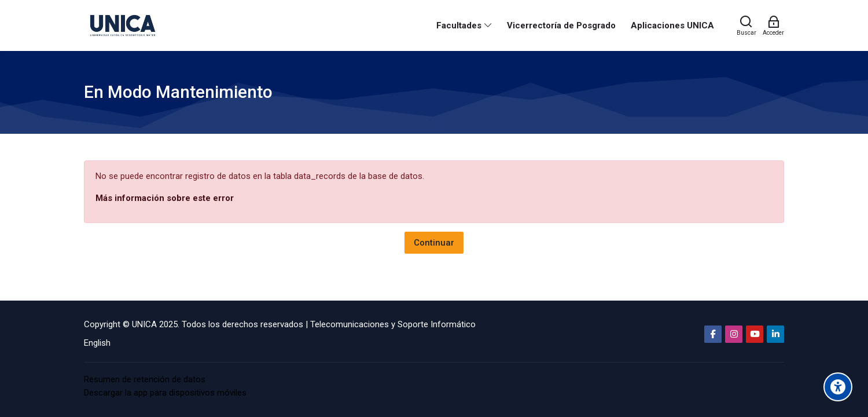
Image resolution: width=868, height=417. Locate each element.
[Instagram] (734, 334)
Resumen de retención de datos (145, 379)
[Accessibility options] (838, 387)
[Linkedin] (775, 334)
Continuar (434, 243)
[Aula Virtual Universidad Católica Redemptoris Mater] (123, 25)
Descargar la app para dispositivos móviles (165, 393)
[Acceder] (773, 25)
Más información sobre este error (165, 198)
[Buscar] (746, 25)
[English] (97, 343)
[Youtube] (755, 334)
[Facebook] (713, 334)
